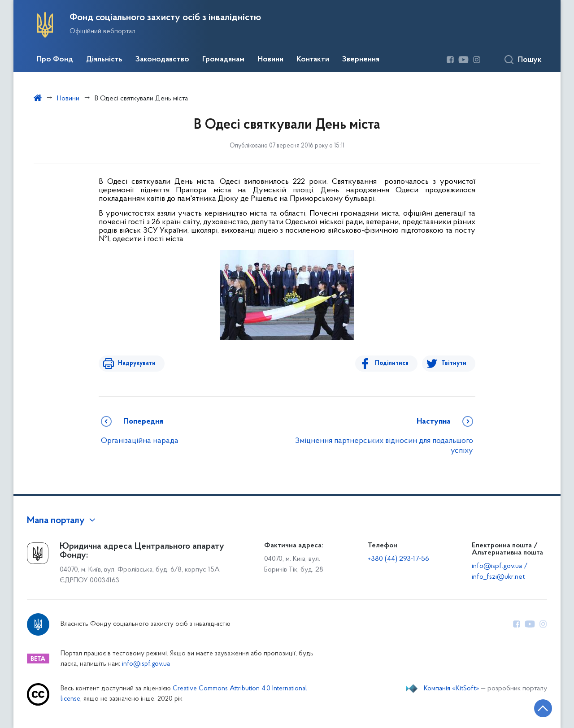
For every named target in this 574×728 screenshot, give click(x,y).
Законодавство (162, 60)
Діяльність (104, 60)
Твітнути (454, 363)
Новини (270, 60)
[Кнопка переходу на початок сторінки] (540, 708)
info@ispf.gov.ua (146, 664)
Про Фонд (55, 60)
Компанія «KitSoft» (452, 689)
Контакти (313, 60)
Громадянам (223, 60)
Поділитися (393, 363)
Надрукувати (135, 363)
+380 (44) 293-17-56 (398, 559)
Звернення (361, 60)
